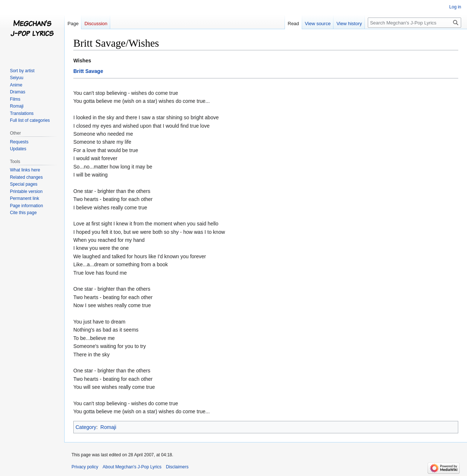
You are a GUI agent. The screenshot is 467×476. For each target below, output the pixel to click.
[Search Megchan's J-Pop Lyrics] (414, 23)
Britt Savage (88, 71)
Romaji (108, 427)
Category (86, 427)
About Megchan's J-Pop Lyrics (132, 467)
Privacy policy (85, 467)
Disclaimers (177, 467)
